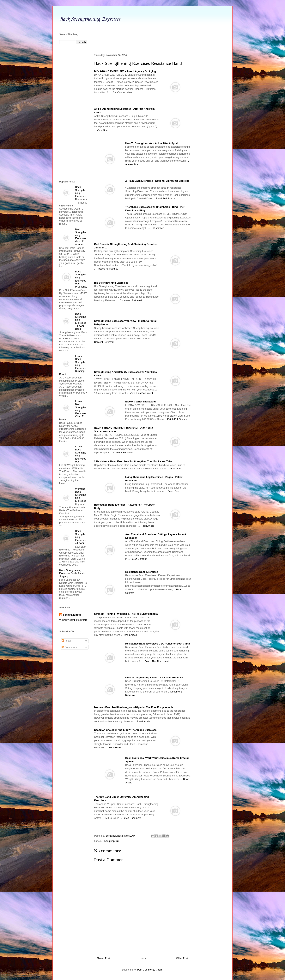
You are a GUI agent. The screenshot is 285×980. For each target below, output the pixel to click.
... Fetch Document (130, 818)
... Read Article (146, 526)
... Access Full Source (106, 269)
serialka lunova (72, 615)
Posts (66, 641)
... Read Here (113, 748)
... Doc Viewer (156, 228)
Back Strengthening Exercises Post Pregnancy (81, 279)
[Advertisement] (142, 26)
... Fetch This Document (155, 661)
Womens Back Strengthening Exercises (81, 495)
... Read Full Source (164, 198)
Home (143, 958)
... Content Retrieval (121, 452)
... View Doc (101, 130)
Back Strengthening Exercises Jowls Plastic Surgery (72, 573)
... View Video (174, 469)
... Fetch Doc (172, 491)
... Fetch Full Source (176, 419)
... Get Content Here (121, 92)
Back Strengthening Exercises (90, 19)
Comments (69, 647)
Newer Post (103, 958)
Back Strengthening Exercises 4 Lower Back (81, 321)
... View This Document (140, 393)
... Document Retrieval (129, 300)
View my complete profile (73, 620)
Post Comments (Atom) (150, 970)
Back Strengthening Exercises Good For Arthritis (81, 237)
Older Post (182, 958)
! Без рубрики (111, 841)
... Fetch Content (137, 559)
